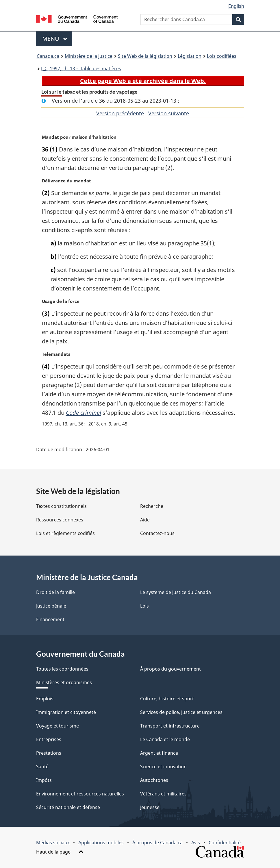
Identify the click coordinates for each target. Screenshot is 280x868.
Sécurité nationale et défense (68, 807)
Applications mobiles (101, 843)
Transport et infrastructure (170, 726)
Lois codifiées (222, 56)
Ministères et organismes (64, 682)
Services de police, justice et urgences (181, 712)
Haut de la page (60, 852)
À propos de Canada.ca (157, 843)
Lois (144, 606)
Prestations (49, 753)
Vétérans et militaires (163, 794)
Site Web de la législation (145, 56)
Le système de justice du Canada (176, 592)
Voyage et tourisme (58, 726)
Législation (190, 56)
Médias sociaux (53, 843)
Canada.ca (48, 56)
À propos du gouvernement (170, 669)
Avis (196, 843)
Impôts (44, 780)
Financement (50, 619)
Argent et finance (159, 753)
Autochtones (154, 780)
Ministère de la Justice (89, 56)
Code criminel (84, 413)
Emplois (45, 699)
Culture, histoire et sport (167, 699)
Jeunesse (150, 807)
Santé (42, 767)
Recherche (152, 506)
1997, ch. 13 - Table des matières (81, 69)
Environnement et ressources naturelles (80, 794)
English (236, 6)
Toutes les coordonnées (62, 669)
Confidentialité (225, 843)
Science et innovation (163, 767)
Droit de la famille (55, 592)
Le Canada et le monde (165, 739)
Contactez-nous (157, 533)
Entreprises (49, 739)
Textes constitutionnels (61, 506)
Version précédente (120, 113)
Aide (145, 520)
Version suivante (169, 113)
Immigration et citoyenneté (66, 712)
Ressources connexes (60, 520)
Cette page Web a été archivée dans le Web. (143, 81)
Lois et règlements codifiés (65, 533)
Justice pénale (51, 606)
